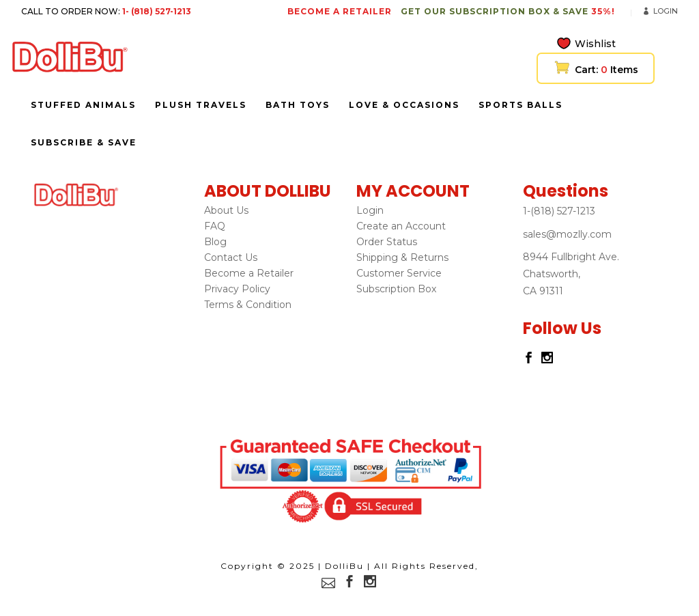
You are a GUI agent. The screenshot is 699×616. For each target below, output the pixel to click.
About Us (226, 210)
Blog (215, 242)
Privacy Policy (237, 289)
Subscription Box (396, 289)
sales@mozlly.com (567, 234)
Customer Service (399, 273)
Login (666, 11)
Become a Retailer (249, 273)
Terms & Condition (248, 305)
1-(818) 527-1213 (559, 211)
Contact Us (231, 257)
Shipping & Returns (402, 257)
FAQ (215, 226)
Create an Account (401, 226)
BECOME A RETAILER (340, 11)
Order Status (387, 242)
